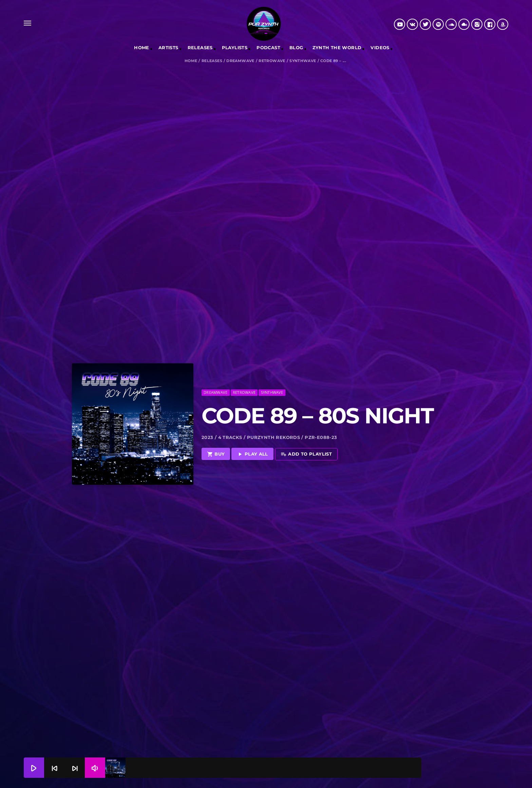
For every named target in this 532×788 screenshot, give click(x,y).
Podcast (268, 47)
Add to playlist (306, 435)
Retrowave (272, 61)
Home (142, 47)
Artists (168, 47)
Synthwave (303, 61)
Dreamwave (240, 61)
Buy (216, 435)
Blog (296, 47)
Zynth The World (337, 47)
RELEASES (200, 47)
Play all (252, 435)
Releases (212, 61)
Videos (380, 47)
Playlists (235, 47)
